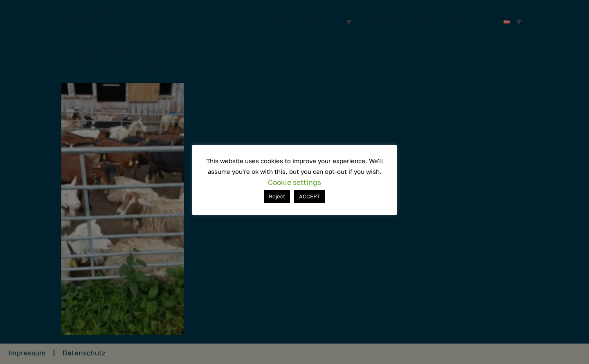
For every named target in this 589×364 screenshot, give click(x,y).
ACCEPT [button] (310, 196)
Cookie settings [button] (294, 182)
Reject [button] (277, 196)
